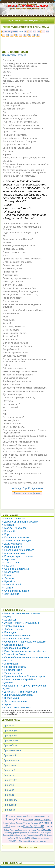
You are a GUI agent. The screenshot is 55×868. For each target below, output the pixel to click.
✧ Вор (5, 534)
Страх (36, 820)
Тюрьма (47, 820)
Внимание (33, 833)
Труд (46, 833)
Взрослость (23, 833)
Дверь (18, 835)
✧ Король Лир (10, 531)
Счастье (27, 823)
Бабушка (37, 835)
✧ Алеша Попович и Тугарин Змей (21, 623)
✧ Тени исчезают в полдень (17, 541)
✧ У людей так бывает (14, 654)
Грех (39, 830)
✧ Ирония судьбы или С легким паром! (24, 676)
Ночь (20, 841)
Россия (6, 823)
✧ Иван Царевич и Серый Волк (19, 679)
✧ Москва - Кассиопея (14, 528)
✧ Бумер (7, 617)
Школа (24, 835)
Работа (12, 823)
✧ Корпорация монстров (15, 648)
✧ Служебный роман (13, 626)
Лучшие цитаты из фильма (27, 493)
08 (8, 35)
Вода (41, 820)
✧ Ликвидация (10, 664)
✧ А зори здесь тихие (14, 553)
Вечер (22, 838)
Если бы (28, 826)
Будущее (14, 833)
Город (49, 823)
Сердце (46, 830)
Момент (13, 841)
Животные (40, 838)
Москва (41, 816)
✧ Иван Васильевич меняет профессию (24, 651)
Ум (29, 830)
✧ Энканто (8, 578)
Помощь (30, 835)
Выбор (7, 830)
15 (38, 35)
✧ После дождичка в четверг (18, 550)
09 (12, 35)
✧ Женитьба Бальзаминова (17, 695)
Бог (50, 833)
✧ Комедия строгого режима (18, 556)
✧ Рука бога (8, 581)
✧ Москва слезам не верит (17, 635)
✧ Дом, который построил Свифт (20, 522)
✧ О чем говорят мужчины (16, 707)
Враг (20, 830)
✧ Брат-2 (7, 661)
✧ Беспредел (9, 632)
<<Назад (16, 488)
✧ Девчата (8, 683)
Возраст (7, 833)
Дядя (31, 841)
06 (47, 31)
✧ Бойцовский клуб (13, 645)
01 (26, 31)
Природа (34, 823)
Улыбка (10, 838)
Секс (29, 816)
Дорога (13, 826)
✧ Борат (6, 575)
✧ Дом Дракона (10, 594)
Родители (14, 830)
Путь (31, 820)
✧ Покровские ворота (14, 667)
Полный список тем (28, 847)
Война (42, 823)
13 (29, 35)
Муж (19, 819)
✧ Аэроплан (9, 559)
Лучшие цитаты (10, 31)
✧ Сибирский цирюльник (16, 569)
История (26, 820)
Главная (6, 27)
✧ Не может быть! (12, 670)
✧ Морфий (8, 525)
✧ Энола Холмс (10, 572)
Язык (14, 816)
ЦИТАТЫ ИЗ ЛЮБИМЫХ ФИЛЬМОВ (27, 6)
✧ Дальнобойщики (12, 544)
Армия (19, 816)
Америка (11, 835)
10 (16, 35)
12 (25, 35)
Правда (10, 819)
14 (34, 35)
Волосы (41, 833)
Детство (50, 835)
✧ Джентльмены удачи (14, 701)
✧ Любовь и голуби (12, 629)
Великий (26, 841)
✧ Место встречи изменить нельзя (21, 613)
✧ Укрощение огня (12, 547)
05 (43, 31)
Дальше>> (38, 488)
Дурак (36, 841)
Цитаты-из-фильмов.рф (28, 4)
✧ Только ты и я (11, 563)
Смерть (30, 838)
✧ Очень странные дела (15, 591)
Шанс (24, 816)
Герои (47, 816)
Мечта (43, 835)
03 (34, 31)
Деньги (39, 826)
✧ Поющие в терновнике (16, 537)
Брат (5, 835)
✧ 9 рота (7, 704)
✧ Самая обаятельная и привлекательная (25, 657)
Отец (7, 826)
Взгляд (35, 816)
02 (30, 31)
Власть (20, 826)
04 (39, 31)
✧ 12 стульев (9, 620)
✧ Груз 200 (8, 566)
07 (3, 35)
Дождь (25, 830)
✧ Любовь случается (13, 519)
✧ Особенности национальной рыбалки (24, 642)
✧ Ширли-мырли (11, 698)
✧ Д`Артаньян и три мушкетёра (19, 692)
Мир (16, 838)
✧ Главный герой (11, 585)
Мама (9, 816)
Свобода (19, 823)
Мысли (33, 830)
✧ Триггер (7, 588)
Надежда (43, 841)
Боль (46, 838)
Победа (48, 826)
